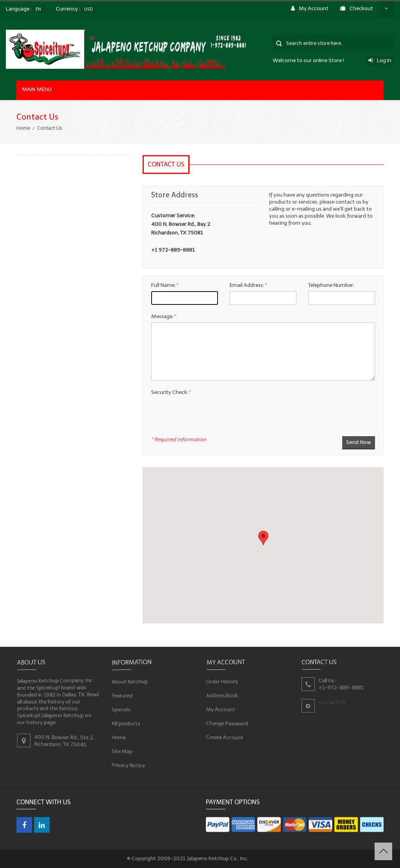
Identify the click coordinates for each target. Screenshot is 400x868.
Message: (163, 316)
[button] (263, 538)
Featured (122, 696)
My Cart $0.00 (355, 14)
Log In (380, 60)
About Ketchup (130, 682)
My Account (221, 709)
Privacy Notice (129, 765)
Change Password (227, 723)
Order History (222, 682)
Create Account (225, 737)
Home (23, 128)
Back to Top (383, 851)
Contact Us (271, 14)
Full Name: (164, 285)
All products (126, 723)
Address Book (222, 695)
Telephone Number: (331, 285)
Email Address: (248, 285)
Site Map (122, 751)
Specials (121, 709)
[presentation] (211, 427)
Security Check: (171, 392)
